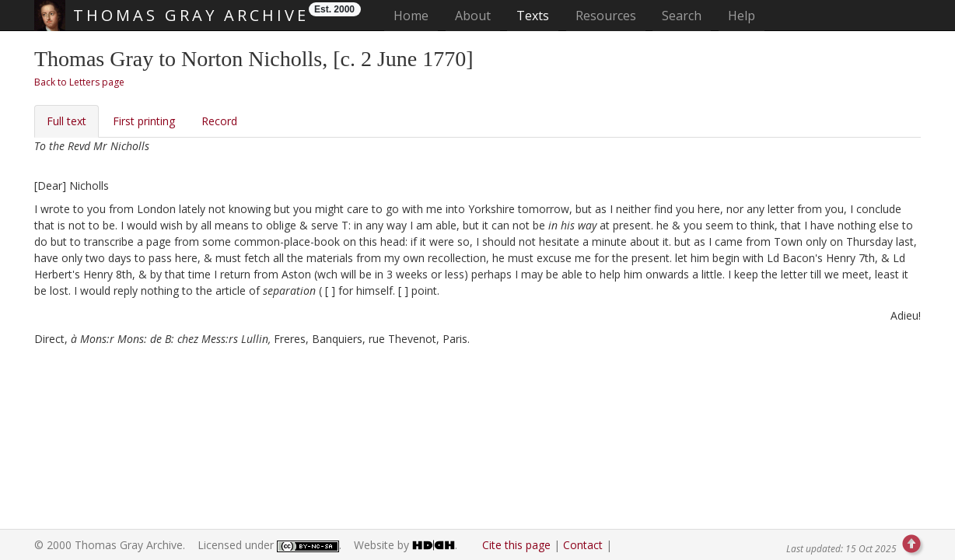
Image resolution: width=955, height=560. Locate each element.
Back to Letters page (79, 82)
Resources (606, 16)
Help (742, 16)
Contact (583, 545)
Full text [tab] (66, 121)
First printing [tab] (144, 121)
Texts (533, 16)
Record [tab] (219, 121)
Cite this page (516, 545)
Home (416, 15)
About (473, 16)
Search (682, 16)
